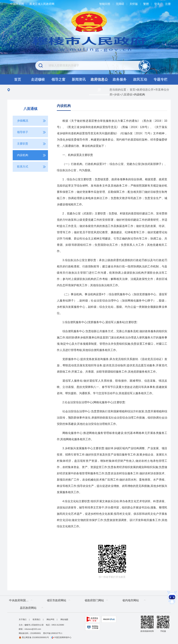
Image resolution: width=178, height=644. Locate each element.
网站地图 (64, 619)
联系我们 (37, 619)
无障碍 (120, 4)
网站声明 (50, 619)
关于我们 (23, 619)
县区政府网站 (28, 608)
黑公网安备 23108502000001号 (34, 637)
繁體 (146, 4)
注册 (168, 4)
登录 (157, 4)
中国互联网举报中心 (61, 637)
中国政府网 (17, 4)
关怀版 (134, 4)
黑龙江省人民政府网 (42, 4)
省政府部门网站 (94, 600)
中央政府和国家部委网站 (22, 600)
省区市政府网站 (56, 600)
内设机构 (64, 106)
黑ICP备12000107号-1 (53, 633)
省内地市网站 (131, 600)
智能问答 (105, 4)
